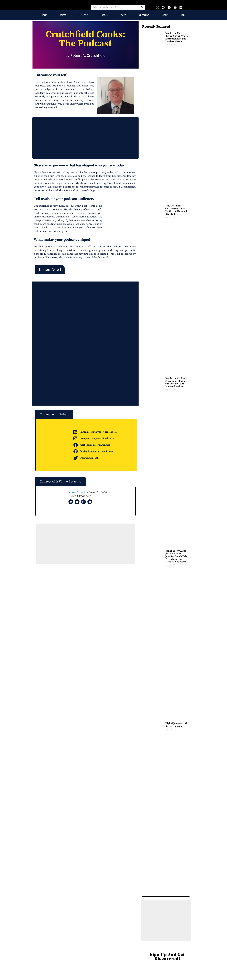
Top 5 (124, 15)
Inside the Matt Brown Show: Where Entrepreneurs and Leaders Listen (177, 37)
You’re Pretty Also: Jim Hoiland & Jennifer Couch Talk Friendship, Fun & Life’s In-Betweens (177, 556)
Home (44, 15)
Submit (165, 15)
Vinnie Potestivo (78, 493)
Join (183, 15)
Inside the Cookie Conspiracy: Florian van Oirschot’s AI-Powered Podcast (176, 382)
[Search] (142, 7)
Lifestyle (83, 15)
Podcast (105, 15)
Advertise (144, 15)
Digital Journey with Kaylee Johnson (177, 725)
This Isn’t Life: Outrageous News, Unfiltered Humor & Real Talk (176, 210)
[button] (51, 270)
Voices (63, 15)
